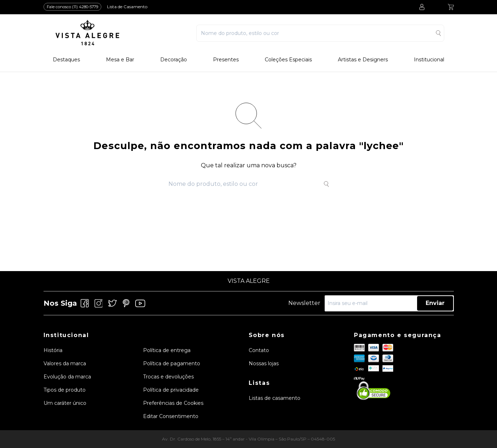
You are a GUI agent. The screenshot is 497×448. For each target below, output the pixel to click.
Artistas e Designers (363, 60)
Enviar (435, 303)
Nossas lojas (264, 363)
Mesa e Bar (120, 60)
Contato (259, 350)
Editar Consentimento (171, 416)
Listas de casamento (275, 398)
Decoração (174, 60)
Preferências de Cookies (173, 403)
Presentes (226, 60)
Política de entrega (167, 350)
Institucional (429, 60)
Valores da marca (65, 363)
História (53, 350)
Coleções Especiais (288, 60)
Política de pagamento (172, 363)
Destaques (66, 60)
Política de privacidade (171, 390)
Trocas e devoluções (168, 377)
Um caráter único (65, 403)
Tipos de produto (65, 390)
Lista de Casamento (127, 7)
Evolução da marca (67, 377)
